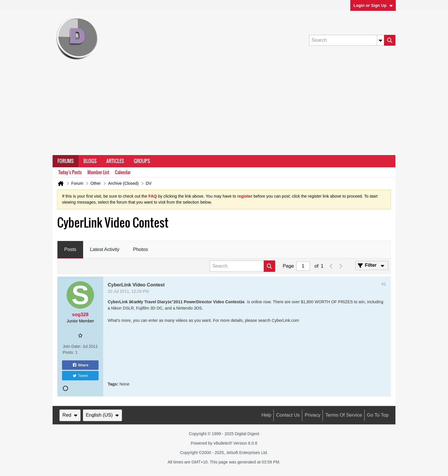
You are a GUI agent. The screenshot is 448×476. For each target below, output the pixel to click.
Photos (141, 249)
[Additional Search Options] (381, 40)
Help (266, 415)
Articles (115, 161)
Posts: (68, 352)
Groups (142, 161)
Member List (98, 172)
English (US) (102, 415)
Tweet (80, 376)
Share (80, 365)
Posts (70, 249)
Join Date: (72, 346)
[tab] (70, 250)
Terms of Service (344, 415)
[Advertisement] (224, 112)
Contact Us (288, 415)
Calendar (123, 172)
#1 (384, 284)
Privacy (312, 415)
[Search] (347, 40)
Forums (66, 161)
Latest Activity (105, 249)
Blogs (90, 161)
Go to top (378, 415)
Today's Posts (70, 172)
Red (70, 415)
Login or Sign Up (373, 5)
